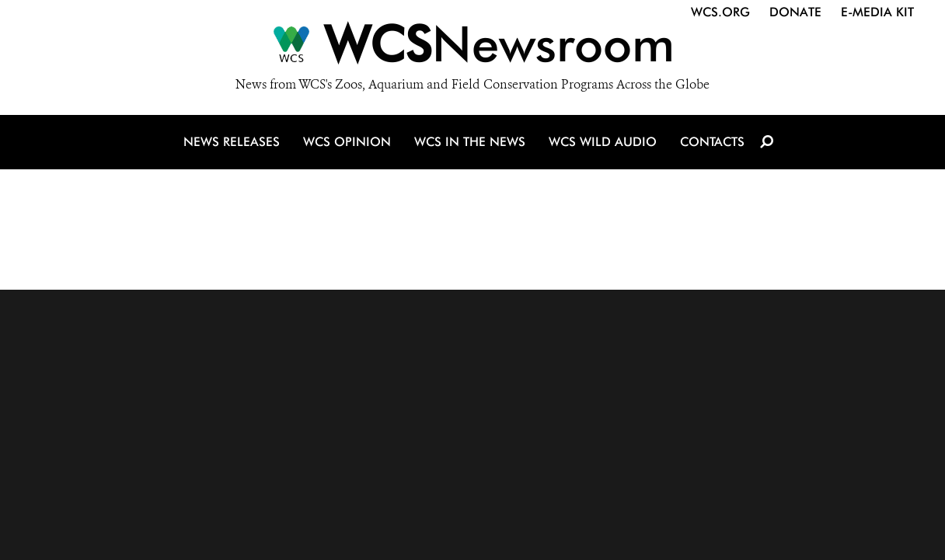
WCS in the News (470, 142)
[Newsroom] (472, 48)
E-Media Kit (877, 12)
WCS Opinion (347, 142)
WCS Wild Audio (603, 142)
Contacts (712, 142)
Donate (795, 12)
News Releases (232, 142)
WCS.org (720, 12)
